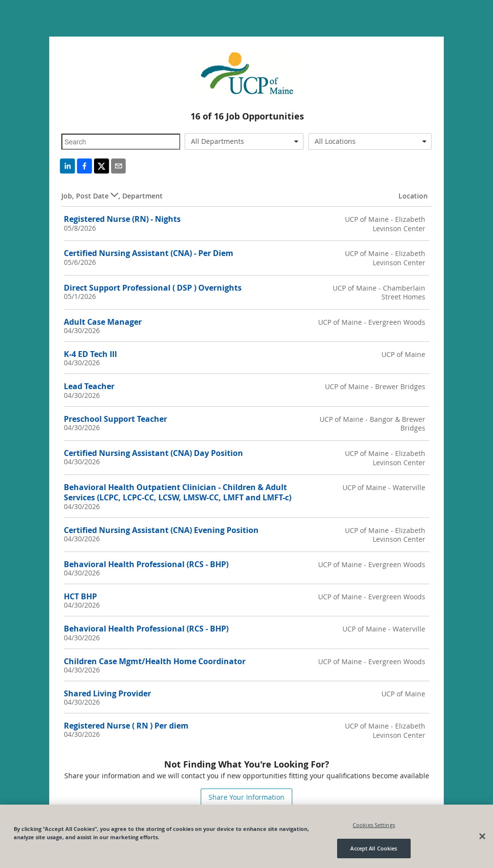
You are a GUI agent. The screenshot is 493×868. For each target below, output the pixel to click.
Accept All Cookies (374, 848)
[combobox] (244, 141)
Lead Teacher (89, 386)
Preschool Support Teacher (115, 419)
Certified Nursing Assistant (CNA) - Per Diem (149, 253)
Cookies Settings (374, 825)
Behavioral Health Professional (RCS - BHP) (146, 564)
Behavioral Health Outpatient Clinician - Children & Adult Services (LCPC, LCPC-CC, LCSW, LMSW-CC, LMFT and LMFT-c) (178, 492)
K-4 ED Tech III (90, 354)
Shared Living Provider (107, 693)
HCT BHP (80, 596)
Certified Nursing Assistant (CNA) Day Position (153, 453)
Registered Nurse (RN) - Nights (122, 219)
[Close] (482, 836)
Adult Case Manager (103, 322)
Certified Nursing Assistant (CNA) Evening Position (161, 530)
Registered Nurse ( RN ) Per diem (126, 726)
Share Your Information (246, 797)
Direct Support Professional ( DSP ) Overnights (153, 288)
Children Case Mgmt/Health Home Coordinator (155, 661)
